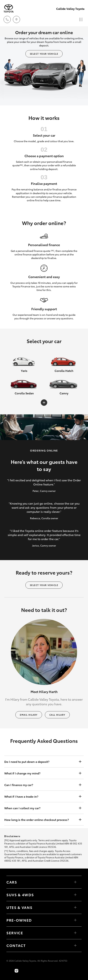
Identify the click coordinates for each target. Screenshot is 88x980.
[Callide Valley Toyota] (9, 8)
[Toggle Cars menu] (75, 882)
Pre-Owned (19, 920)
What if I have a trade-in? (40, 796)
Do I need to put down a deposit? (40, 762)
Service (15, 933)
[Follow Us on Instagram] (16, 971)
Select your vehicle (44, 54)
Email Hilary (29, 715)
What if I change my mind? (40, 773)
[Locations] (16, 19)
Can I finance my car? (40, 785)
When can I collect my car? (40, 808)
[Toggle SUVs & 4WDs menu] (75, 895)
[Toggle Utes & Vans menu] (75, 907)
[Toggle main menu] (81, 19)
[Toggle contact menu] (75, 920)
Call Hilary (57, 715)
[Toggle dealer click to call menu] (7, 19)
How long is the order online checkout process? (40, 820)
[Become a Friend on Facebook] (9, 971)
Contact (16, 945)
